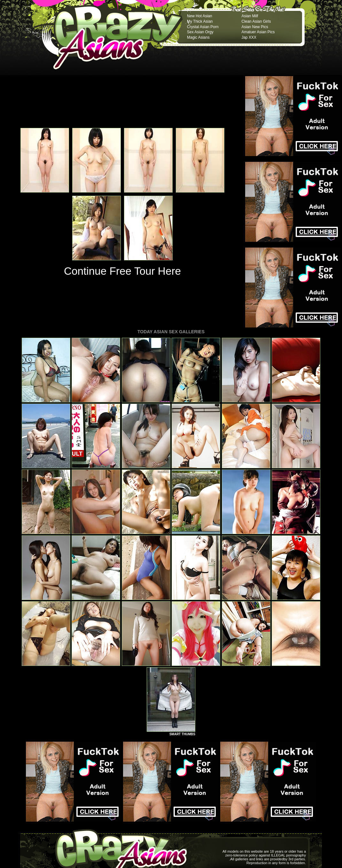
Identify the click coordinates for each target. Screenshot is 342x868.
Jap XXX (249, 37)
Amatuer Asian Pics (258, 32)
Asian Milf (250, 16)
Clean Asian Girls (256, 21)
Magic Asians (198, 37)
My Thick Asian (200, 21)
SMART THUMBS (182, 734)
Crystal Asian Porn (203, 27)
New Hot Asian (200, 16)
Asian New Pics (255, 27)
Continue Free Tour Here (122, 271)
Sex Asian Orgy (200, 32)
